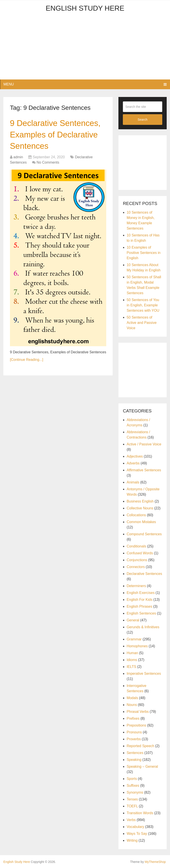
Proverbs (134, 739)
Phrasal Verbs (138, 712)
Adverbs (133, 463)
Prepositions (136, 725)
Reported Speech (140, 746)
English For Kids (140, 600)
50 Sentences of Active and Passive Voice (142, 323)
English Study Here (85, 8)
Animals (133, 482)
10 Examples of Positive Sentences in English (144, 253)
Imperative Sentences (144, 674)
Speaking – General (142, 767)
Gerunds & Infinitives (143, 627)
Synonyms (135, 792)
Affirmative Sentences (144, 470)
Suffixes (133, 786)
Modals (132, 698)
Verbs (131, 820)
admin (18, 158)
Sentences (135, 753)
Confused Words (140, 553)
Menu (9, 84)
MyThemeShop (155, 862)
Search (143, 120)
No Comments (48, 163)
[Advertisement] (85, 48)
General (133, 620)
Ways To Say (137, 834)
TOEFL (132, 806)
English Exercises (141, 593)
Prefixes (133, 718)
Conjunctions (137, 560)
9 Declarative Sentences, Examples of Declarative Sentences (57, 135)
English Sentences (141, 613)
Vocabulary (135, 827)
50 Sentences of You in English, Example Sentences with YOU (143, 305)
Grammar (134, 639)
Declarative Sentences (144, 574)
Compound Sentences (144, 534)
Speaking (134, 760)
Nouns (132, 705)
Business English (140, 501)
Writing (132, 840)
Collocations (136, 515)
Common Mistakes (141, 522)
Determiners (136, 586)
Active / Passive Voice (144, 444)
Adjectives (135, 456)
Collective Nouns (140, 508)
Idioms (132, 660)
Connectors (136, 567)
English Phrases (139, 606)
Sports (132, 779)
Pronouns (134, 732)
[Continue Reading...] (27, 361)
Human (132, 653)
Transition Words (140, 813)
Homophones (137, 646)
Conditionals (136, 546)
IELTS (131, 667)
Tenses (132, 799)
